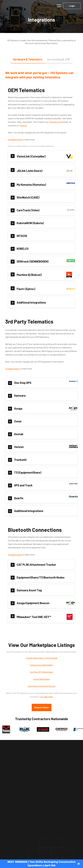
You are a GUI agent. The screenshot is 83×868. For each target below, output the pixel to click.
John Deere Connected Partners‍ (42, 686)
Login (72, 6)
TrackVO (23, 125)
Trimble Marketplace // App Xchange (42, 658)
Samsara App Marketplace (41, 665)
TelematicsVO (55, 122)
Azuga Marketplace (41, 679)
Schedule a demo (15, 139)
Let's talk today (46, 697)
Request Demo (42, 707)
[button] (59, 6)
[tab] (28, 59)
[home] (19, 6)
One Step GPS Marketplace (42, 672)
